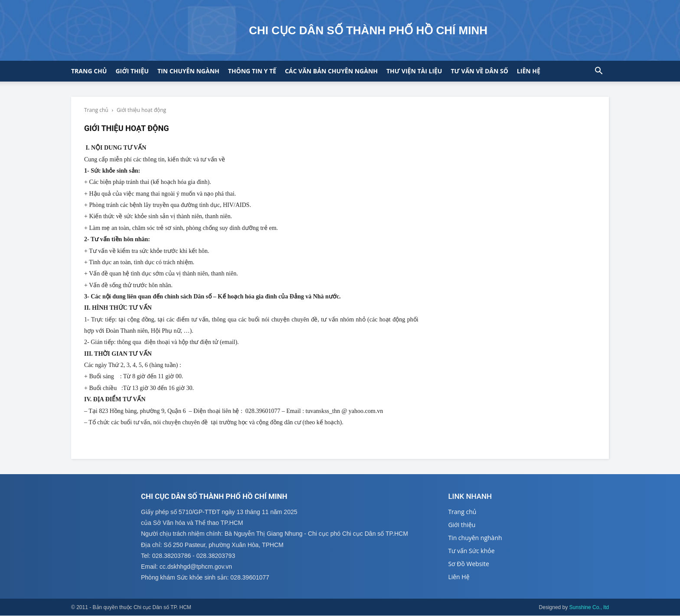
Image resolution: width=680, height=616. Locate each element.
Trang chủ (89, 71)
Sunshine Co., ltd (589, 608)
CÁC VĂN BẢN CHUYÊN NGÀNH (331, 71)
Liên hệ (529, 71)
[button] (598, 72)
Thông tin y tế (252, 71)
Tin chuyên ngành (188, 71)
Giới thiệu (132, 71)
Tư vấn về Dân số (479, 71)
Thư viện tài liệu (414, 71)
